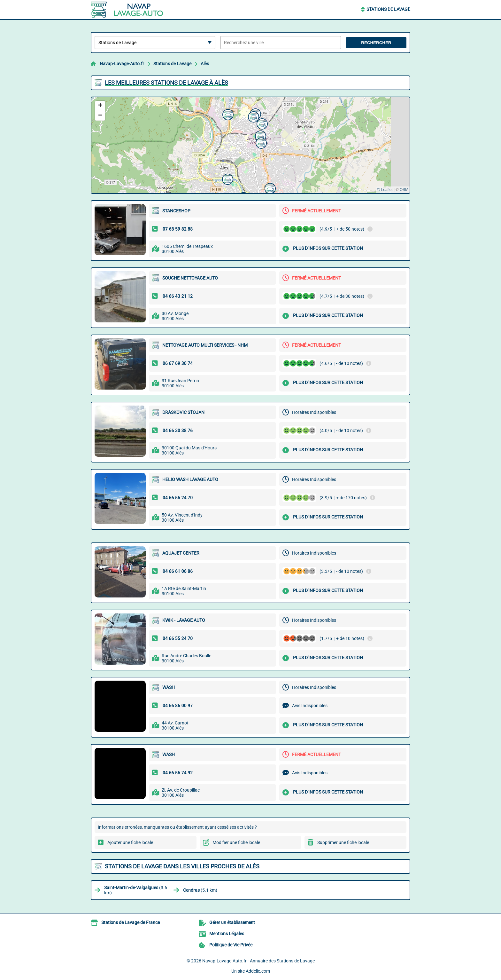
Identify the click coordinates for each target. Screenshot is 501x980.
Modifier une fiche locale (236, 842)
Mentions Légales (227, 934)
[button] (269, 188)
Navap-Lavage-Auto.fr (122, 64)
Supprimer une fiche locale (343, 842)
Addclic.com (258, 971)
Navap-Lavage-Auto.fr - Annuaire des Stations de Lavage (258, 961)
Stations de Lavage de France (131, 922)
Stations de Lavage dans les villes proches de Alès (182, 866)
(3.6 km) (136, 890)
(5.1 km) (200, 890)
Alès (205, 64)
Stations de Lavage (388, 9)
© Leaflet (385, 190)
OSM (404, 190)
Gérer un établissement (232, 922)
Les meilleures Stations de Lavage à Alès (166, 83)
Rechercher (376, 43)
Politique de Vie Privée (231, 945)
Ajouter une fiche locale (130, 842)
